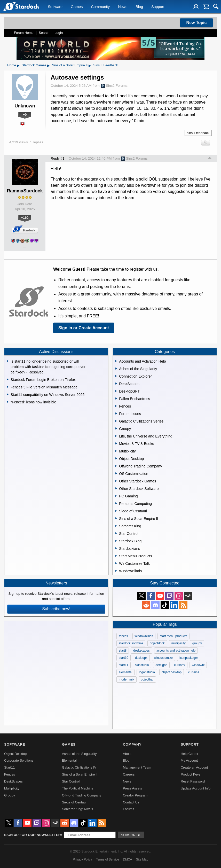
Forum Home (24, 33)
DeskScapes (13, 781)
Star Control (71, 781)
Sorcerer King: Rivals (77, 809)
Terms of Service (108, 859)
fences (123, 636)
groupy (197, 643)
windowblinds (144, 636)
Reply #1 (58, 158)
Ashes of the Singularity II (81, 754)
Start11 (9, 767)
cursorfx (180, 665)
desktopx (141, 658)
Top (210, 159)
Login (59, 33)
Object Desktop (15, 754)
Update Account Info (196, 788)
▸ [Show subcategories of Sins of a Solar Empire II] (90, 65)
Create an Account (194, 767)
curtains (194, 672)
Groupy (10, 795)
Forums (128, 809)
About (127, 754)
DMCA (127, 859)
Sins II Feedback (105, 65)
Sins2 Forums (114, 86)
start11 (124, 665)
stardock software (131, 643)
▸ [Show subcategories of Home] (18, 65)
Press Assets (132, 788)
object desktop (172, 672)
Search (44, 33)
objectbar (147, 679)
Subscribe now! (56, 609)
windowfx (198, 665)
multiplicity (179, 643)
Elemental (69, 760)
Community (100, 7)
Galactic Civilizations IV (79, 767)
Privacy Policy (82, 859)
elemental (125, 672)
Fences (10, 774)
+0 (25, 115)
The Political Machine (78, 788)
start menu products (173, 636)
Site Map (142, 859)
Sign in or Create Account (84, 328)
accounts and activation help (176, 651)
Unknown (25, 106)
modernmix (126, 679)
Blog (139, 7)
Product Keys (191, 774)
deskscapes (141, 651)
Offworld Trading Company (82, 795)
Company (132, 744)
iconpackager (189, 658)
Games (77, 7)
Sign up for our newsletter (33, 835)
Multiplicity (12, 788)
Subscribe (131, 835)
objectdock (157, 643)
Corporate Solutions (19, 760)
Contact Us (131, 802)
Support (158, 7)
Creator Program (135, 795)
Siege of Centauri (75, 802)
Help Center (190, 754)
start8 (123, 651)
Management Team (137, 767)
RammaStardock (25, 191)
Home (12, 65)
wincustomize (163, 658)
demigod (161, 665)
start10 (124, 658)
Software (55, 7)
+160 (25, 218)
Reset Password (193, 781)
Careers (129, 774)
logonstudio (147, 672)
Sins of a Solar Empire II (70, 65)
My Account (189, 760)
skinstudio (142, 665)
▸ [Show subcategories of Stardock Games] (49, 65)
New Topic (197, 23)
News (123, 7)
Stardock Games (34, 65)
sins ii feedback (198, 133)
